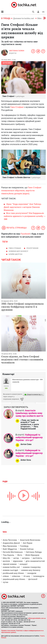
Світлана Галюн (17, 51)
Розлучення (32, 248)
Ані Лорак (28, 543)
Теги (5, 532)
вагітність (37, 558)
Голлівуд (24, 546)
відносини (18, 561)
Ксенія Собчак (27, 549)
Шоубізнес (7, 63)
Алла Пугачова (10, 540)
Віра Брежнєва (10, 546)
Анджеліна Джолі (11, 543)
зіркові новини (10, 564)
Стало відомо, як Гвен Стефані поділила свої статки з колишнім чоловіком (22, 359)
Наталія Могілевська (13, 552)
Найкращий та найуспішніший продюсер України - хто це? (29, 437)
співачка (16, 576)
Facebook (25, 234)
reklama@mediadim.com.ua (37, 618)
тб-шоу (27, 576)
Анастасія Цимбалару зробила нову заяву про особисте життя (29, 413)
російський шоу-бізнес (13, 573)
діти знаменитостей (35, 561)
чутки (5, 582)
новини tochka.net (11, 567)
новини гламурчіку (32, 567)
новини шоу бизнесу (31, 570)
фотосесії (33, 579)
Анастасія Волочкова (30, 540)
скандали (32, 573)
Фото (20, 555)
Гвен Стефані (15, 248)
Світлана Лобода (34, 552)
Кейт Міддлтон (10, 549)
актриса (26, 558)
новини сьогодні (10, 570)
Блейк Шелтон (15, 254)
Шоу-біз (6, 558)
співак (6, 576)
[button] (38, 12)
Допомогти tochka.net (24, 18)
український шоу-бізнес (14, 579)
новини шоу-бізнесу (18, 251)
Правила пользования (8, 631)
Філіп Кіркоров (32, 555)
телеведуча (39, 576)
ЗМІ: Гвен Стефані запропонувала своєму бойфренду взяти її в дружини (22, 307)
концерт (24, 564)
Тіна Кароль (8, 555)
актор (16, 558)
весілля (6, 561)
